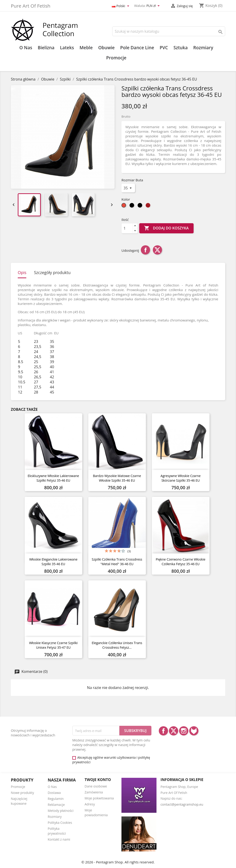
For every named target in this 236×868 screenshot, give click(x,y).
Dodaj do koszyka (166, 228)
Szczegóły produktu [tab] (52, 272)
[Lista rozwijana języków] (121, 6)
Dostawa (54, 793)
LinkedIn (194, 731)
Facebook (163, 731)
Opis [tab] (22, 272)
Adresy (90, 804)
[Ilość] (127, 228)
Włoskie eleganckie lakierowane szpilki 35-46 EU (53, 562)
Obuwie (106, 48)
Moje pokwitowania (99, 798)
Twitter (174, 731)
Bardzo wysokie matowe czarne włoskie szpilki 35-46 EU (117, 478)
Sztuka (181, 48)
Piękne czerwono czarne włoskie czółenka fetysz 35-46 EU (181, 562)
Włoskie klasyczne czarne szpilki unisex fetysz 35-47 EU (53, 645)
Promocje (116, 58)
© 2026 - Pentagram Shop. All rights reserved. (118, 862)
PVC (164, 48)
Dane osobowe (96, 786)
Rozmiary (203, 48)
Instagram (184, 731)
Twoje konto (98, 780)
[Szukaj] (169, 31)
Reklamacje (56, 805)
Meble (86, 48)
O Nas (26, 48)
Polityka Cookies (60, 823)
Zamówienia (94, 792)
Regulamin (56, 799)
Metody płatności (61, 811)
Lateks (67, 48)
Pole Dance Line (137, 48)
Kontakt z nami (59, 839)
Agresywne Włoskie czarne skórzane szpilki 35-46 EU (181, 478)
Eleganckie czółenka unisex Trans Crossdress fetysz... (117, 645)
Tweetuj (157, 250)
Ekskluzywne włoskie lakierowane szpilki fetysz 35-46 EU (53, 478)
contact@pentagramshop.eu (182, 804)
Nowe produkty (22, 793)
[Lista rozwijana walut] (154, 6)
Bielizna (46, 48)
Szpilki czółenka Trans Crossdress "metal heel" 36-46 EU (117, 562)
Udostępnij (145, 250)
